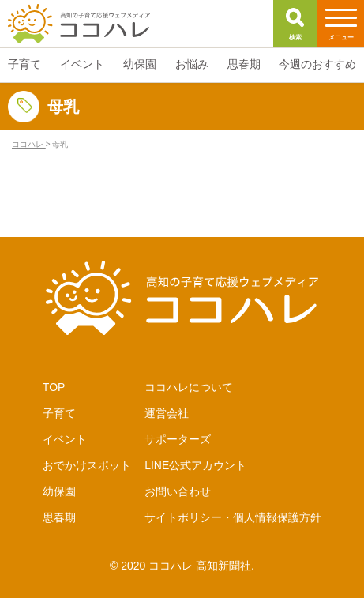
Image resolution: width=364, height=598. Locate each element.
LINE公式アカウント (195, 465)
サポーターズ (178, 439)
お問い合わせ (178, 491)
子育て (59, 413)
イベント (65, 439)
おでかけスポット (87, 465)
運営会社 (167, 413)
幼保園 (59, 491)
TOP (54, 387)
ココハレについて (189, 387)
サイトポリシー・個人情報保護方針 (233, 517)
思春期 (59, 517)
